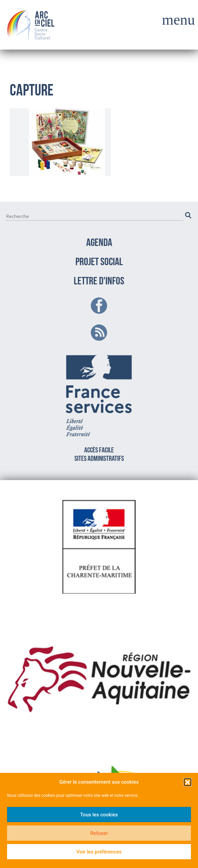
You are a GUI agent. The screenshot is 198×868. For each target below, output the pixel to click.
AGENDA (99, 243)
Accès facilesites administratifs (99, 407)
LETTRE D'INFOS (99, 282)
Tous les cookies (99, 815)
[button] (188, 782)
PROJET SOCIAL (99, 262)
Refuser (99, 833)
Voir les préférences (99, 852)
